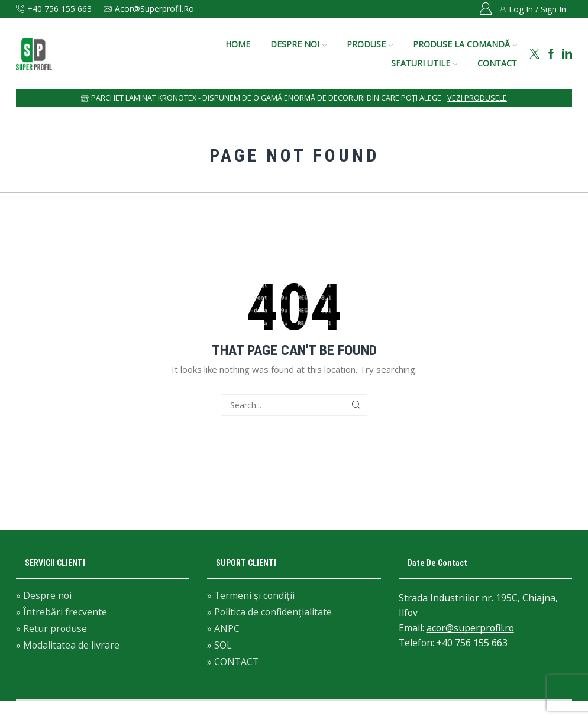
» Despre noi (44, 596)
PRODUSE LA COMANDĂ (465, 44)
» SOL (219, 645)
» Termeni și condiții (251, 596)
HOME (238, 44)
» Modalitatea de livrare (68, 644)
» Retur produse (51, 628)
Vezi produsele (477, 98)
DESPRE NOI (298, 44)
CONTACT (497, 63)
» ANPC (223, 628)
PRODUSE (370, 44)
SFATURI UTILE (424, 63)
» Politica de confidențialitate (269, 612)
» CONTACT (233, 661)
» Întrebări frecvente (62, 612)
